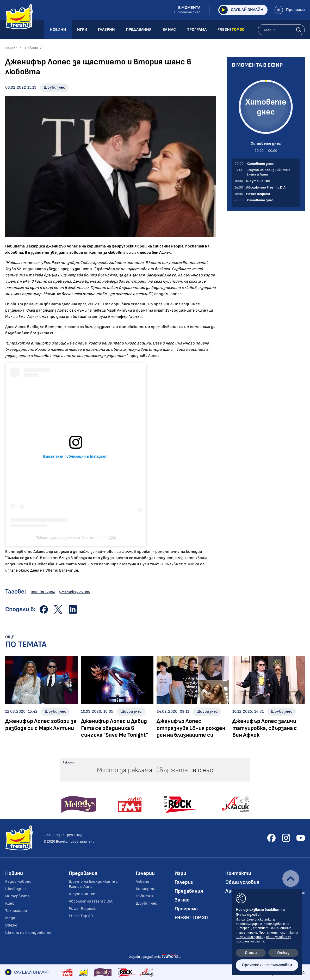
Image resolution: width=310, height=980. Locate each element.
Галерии (145, 873)
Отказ (283, 953)
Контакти (238, 873)
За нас (182, 900)
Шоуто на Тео (82, 894)
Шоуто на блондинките (28, 933)
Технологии (16, 911)
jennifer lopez (43, 592)
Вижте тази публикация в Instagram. (76, 456)
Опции (251, 953)
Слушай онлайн (241, 10)
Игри (180, 873)
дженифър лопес (75, 592)
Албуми (142, 882)
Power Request (82, 909)
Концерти (146, 889)
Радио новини (18, 882)
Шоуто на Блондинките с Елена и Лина (93, 884)
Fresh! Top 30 (81, 916)
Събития (145, 896)
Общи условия (242, 882)
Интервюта (17, 896)
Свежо (11, 925)
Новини (32, 48)
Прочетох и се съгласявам (267, 965)
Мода (10, 918)
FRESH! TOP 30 (191, 918)
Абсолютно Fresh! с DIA (91, 901)
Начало (11, 48)
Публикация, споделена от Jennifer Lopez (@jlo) (76, 538)
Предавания (83, 873)
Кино (10, 903)
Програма (290, 10)
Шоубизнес (54, 87)
